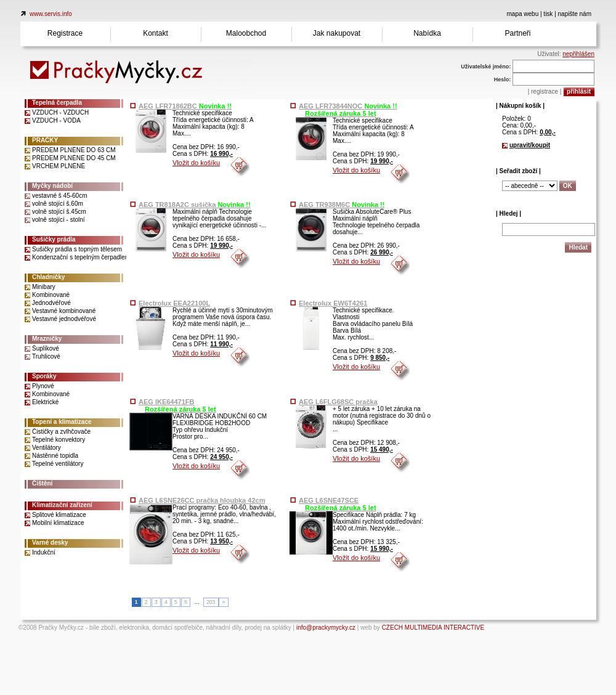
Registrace (65, 33)
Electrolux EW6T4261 (333, 303)
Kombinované (51, 295)
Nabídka (427, 33)
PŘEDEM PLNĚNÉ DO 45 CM (74, 158)
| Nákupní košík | (520, 106)
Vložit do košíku (196, 163)
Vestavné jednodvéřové (64, 319)
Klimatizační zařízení (62, 505)
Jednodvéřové (51, 303)
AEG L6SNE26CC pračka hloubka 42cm (202, 500)
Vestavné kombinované (64, 311)
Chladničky (48, 277)
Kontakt (156, 33)
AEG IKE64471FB (166, 402)
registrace (545, 91)
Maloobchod (246, 33)
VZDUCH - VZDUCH (60, 112)
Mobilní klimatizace (58, 523)
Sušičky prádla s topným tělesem (77, 249)
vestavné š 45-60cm (60, 196)
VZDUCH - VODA (56, 120)
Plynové (43, 386)
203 (211, 602)
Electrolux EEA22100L (174, 303)
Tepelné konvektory (59, 440)
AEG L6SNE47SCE (329, 500)
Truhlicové (46, 356)
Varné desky (50, 543)
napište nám (575, 14)
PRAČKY (45, 140)
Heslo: (503, 79)
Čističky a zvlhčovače (61, 432)
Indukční (44, 552)
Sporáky (44, 376)
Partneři (517, 33)
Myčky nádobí (52, 186)
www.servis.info (51, 14)
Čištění (42, 483)
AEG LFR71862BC (185, 106)
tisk (548, 14)
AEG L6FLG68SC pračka (338, 402)
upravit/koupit (530, 145)
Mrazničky (47, 339)
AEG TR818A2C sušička (195, 205)
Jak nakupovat (337, 33)
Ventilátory (47, 448)
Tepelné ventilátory (58, 464)
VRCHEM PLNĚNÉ (59, 166)
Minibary (44, 287)
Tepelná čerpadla (57, 103)
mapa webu (523, 14)
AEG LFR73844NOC (348, 106)
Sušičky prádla (54, 239)
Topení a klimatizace (62, 422)
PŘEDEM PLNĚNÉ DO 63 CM (74, 150)
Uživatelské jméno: (486, 67)
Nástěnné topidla (55, 456)
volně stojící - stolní (59, 220)
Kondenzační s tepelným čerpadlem (81, 257)
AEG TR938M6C (342, 205)
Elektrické (45, 402)
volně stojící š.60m (58, 204)
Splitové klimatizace (59, 515)
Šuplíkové (46, 348)
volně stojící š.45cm (59, 212)
